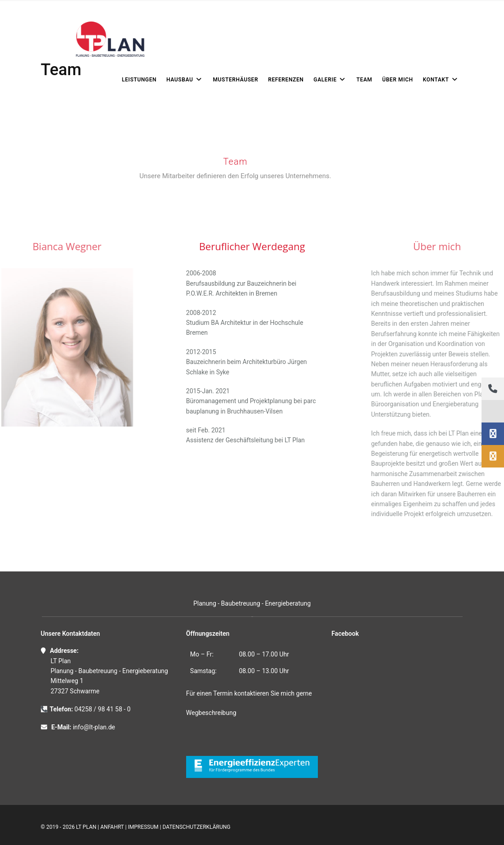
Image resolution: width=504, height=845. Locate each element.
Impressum (143, 827)
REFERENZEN (286, 80)
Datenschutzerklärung (196, 827)
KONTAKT (441, 79)
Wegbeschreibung (211, 713)
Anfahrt (112, 827)
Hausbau (185, 79)
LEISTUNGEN (139, 80)
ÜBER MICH (398, 80)
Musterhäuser (235, 80)
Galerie (330, 79)
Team (364, 80)
